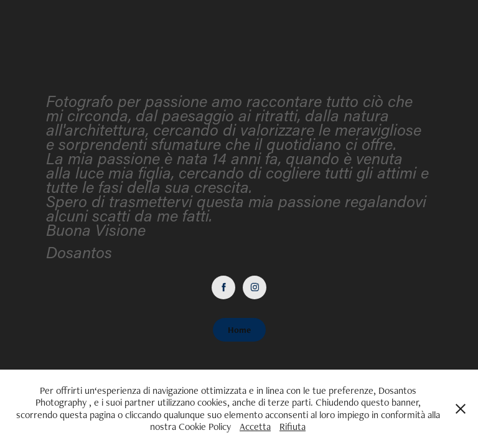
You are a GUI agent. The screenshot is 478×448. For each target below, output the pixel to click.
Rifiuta (293, 427)
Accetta (255, 427)
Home (239, 330)
